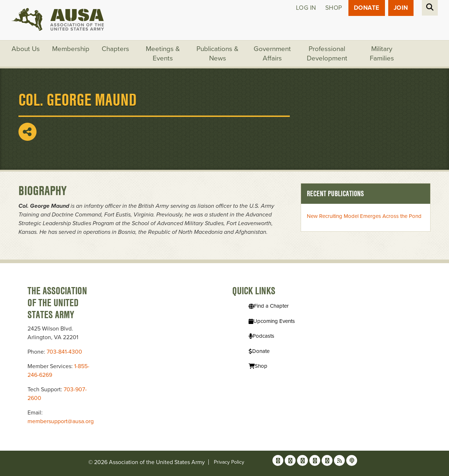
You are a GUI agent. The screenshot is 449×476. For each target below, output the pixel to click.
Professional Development (327, 54)
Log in (306, 8)
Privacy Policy (229, 462)
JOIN (401, 8)
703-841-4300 (64, 352)
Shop (334, 8)
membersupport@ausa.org (61, 421)
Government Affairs (272, 54)
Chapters (115, 49)
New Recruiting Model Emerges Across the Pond (364, 216)
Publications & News (217, 54)
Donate (367, 8)
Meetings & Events (163, 54)
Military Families (382, 54)
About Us (26, 49)
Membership (71, 49)
